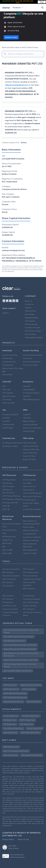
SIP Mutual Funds (9, 537)
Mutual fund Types (9, 530)
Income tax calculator (11, 569)
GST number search (31, 572)
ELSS (4, 533)
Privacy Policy (8, 839)
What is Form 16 (29, 486)
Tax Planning (7, 358)
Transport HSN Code (31, 449)
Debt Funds (7, 543)
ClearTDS (27, 396)
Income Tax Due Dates (32, 509)
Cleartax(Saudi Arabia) (34, 338)
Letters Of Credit (30, 553)
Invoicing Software (30, 424)
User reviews (30, 314)
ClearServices (8, 365)
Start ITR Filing (42, 2)
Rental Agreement (30, 550)
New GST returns (9, 396)
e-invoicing (7, 400)
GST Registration (9, 480)
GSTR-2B (6, 506)
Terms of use (23, 839)
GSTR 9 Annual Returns (11, 496)
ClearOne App (29, 431)
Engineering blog (31, 318)
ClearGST (27, 386)
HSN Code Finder (30, 443)
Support (6, 313)
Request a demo (11, 37)
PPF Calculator (29, 569)
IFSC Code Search (30, 576)
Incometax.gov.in (30, 500)
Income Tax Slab (29, 480)
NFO (4, 547)
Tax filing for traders (10, 446)
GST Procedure (8, 486)
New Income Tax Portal (32, 496)
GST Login (6, 390)
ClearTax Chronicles (33, 328)
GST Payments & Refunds (12, 499)
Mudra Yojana (28, 527)
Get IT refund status (31, 602)
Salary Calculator (30, 606)
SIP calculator (8, 582)
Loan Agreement (30, 534)
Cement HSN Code (31, 446)
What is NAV (7, 553)
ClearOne (27, 418)
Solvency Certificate (31, 540)
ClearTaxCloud (8, 424)
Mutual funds (7, 375)
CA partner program (10, 414)
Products (18, 8)
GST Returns (7, 483)
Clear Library (30, 321)
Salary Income (29, 490)
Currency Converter (10, 609)
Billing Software (29, 421)
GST (4, 386)
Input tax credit (8, 403)
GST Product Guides (33, 331)
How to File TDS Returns (32, 493)
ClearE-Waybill (29, 390)
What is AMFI (7, 550)
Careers (28, 308)
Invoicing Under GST (10, 503)
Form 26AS (27, 483)
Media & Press (30, 311)
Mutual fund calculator (11, 576)
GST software (8, 393)
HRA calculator (8, 596)
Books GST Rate (29, 459)
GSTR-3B (6, 509)
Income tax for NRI (30, 365)
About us (28, 301)
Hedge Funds (8, 540)
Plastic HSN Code (30, 453)
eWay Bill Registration (32, 400)
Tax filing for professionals (12, 443)
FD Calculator (8, 602)
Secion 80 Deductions (32, 362)
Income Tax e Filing (10, 355)
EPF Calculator (29, 609)
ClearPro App (8, 428)
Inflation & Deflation (31, 530)
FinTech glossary (31, 324)
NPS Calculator (29, 589)
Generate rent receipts (32, 579)
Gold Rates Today (9, 606)
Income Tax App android (33, 355)
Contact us (29, 304)
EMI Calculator (8, 572)
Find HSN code (29, 596)
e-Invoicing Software (31, 393)
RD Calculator (8, 599)
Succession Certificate (32, 537)
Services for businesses (32, 428)
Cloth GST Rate (29, 456)
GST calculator (8, 586)
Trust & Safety (30, 334)
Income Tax (27, 358)
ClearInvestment (9, 362)
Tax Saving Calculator (32, 599)
